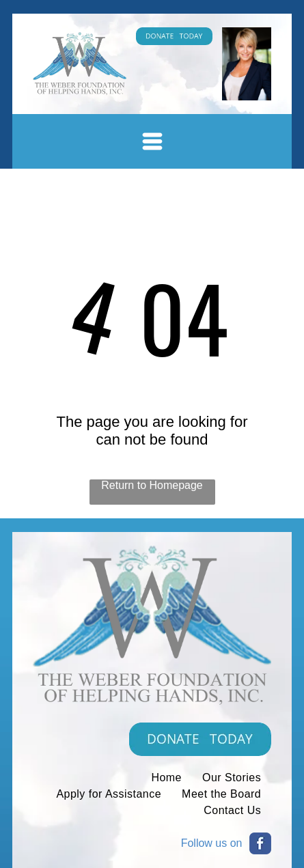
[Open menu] (152, 141)
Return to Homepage (152, 485)
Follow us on (212, 843)
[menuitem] (166, 778)
